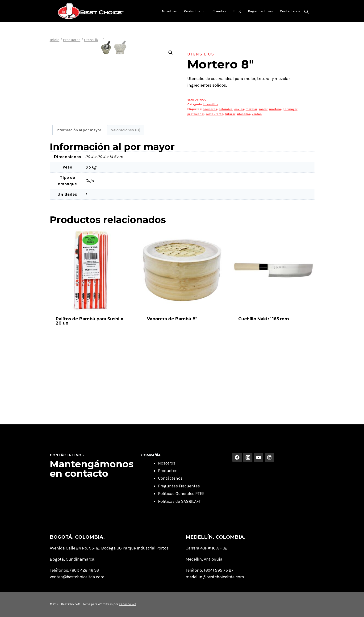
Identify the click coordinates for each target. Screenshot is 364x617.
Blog (237, 11)
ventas (257, 114)
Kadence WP (127, 604)
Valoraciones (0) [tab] (126, 197)
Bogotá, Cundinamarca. (73, 559)
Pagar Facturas (260, 11)
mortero (275, 109)
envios (239, 109)
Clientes (219, 11)
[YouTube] (259, 457)
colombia (226, 109)
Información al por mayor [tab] (79, 197)
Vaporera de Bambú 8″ (172, 386)
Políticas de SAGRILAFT (179, 501)
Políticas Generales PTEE (181, 494)
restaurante (215, 114)
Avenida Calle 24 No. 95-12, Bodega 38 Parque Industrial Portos (109, 548)
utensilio (244, 114)
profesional (196, 114)
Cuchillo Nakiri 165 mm (264, 386)
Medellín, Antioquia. (205, 559)
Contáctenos (290, 11)
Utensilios (201, 54)
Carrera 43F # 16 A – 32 (207, 548)
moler (263, 109)
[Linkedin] (269, 457)
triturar (230, 114)
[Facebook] (237, 457)
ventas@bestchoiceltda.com (77, 577)
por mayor (290, 109)
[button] (171, 53)
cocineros (210, 109)
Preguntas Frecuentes (179, 486)
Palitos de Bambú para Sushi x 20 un (89, 388)
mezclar (251, 109)
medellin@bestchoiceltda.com (215, 577)
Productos (195, 11)
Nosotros (169, 11)
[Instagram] (248, 457)
